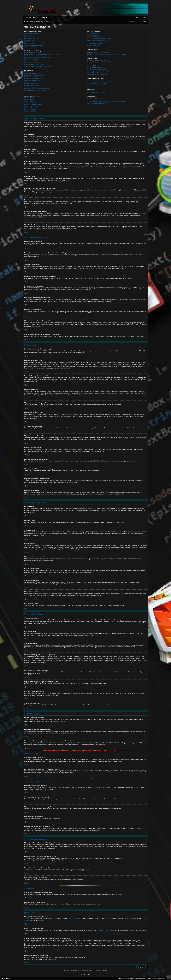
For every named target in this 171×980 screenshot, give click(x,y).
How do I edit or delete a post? (32, 74)
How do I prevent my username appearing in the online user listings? (43, 54)
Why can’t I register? (30, 37)
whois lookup (28, 942)
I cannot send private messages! (95, 51)
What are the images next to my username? (36, 61)
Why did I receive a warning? (32, 85)
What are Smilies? (29, 101)
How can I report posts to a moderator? (35, 87)
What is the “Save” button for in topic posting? (36, 89)
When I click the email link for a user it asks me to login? (39, 66)
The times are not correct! (31, 56)
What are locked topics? (31, 110)
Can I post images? (29, 103)
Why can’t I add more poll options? (34, 79)
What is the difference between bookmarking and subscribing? (103, 80)
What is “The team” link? (93, 45)
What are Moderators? (93, 35)
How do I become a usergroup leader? (97, 40)
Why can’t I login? (29, 40)
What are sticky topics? (30, 108)
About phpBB (28, 921)
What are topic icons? (30, 111)
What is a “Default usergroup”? (95, 43)
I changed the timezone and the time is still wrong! (38, 58)
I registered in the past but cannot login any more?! (38, 42)
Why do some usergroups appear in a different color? (101, 42)
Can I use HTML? (29, 99)
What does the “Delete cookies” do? (34, 47)
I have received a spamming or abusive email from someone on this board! (107, 54)
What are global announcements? (33, 104)
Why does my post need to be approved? (35, 90)
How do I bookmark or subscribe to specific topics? (100, 82)
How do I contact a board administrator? (97, 103)
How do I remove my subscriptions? (96, 85)
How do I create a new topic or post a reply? (36, 72)
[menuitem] (36, 18)
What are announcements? (32, 106)
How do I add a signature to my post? (34, 75)
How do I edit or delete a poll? (32, 80)
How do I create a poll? (30, 77)
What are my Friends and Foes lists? (96, 60)
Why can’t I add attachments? (32, 84)
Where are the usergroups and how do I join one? (100, 38)
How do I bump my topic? (31, 92)
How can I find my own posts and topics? (98, 74)
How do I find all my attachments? (96, 93)
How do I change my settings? (32, 53)
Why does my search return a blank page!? (98, 71)
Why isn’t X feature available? (95, 100)
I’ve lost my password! (30, 43)
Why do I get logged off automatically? (34, 45)
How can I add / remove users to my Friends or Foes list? (102, 62)
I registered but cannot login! (32, 38)
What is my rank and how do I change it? (35, 64)
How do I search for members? (95, 73)
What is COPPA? (29, 35)
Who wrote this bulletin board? (95, 98)
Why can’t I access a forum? (32, 82)
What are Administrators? (93, 33)
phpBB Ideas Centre (103, 930)
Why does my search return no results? (97, 69)
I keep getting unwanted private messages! (98, 53)
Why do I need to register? (31, 33)
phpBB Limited (73, 919)
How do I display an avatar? (32, 63)
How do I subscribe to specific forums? (97, 83)
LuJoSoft (104, 971)
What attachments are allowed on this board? (99, 91)
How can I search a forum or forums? (97, 68)
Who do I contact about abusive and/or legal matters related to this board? (106, 102)
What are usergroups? (93, 37)
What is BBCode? (29, 98)
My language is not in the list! (32, 59)
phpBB (81, 290)
